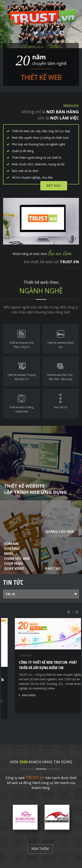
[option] (41, 669)
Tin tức (13, 582)
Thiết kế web (41, 77)
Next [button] (77, 612)
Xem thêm (19, 713)
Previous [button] (69, 612)
